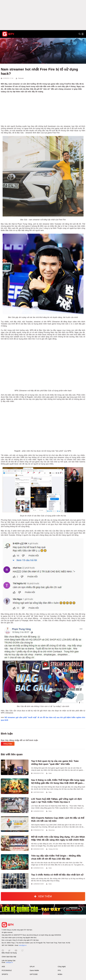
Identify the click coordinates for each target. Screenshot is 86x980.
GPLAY (32, 967)
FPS (59, 970)
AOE (3, 967)
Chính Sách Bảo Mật (9, 957)
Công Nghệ (62, 967)
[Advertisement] (43, 15)
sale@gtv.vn (9, 962)
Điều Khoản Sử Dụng (9, 953)
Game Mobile (34, 970)
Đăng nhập (8, 744)
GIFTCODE (34, 974)
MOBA (60, 974)
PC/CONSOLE (7, 970)
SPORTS (5, 974)
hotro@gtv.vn (23, 945)
